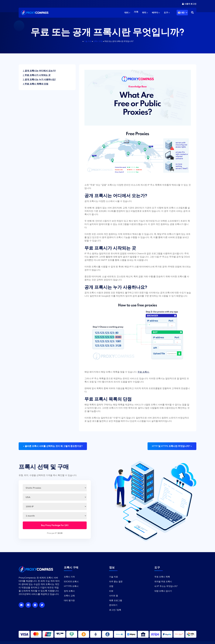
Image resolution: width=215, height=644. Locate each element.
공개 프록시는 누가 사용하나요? (39, 79)
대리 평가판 (69, 600)
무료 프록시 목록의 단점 (36, 84)
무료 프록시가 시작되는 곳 (37, 75)
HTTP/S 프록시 (71, 586)
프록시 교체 (69, 596)
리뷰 (111, 591)
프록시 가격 (69, 577)
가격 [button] (136, 13)
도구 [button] (167, 13)
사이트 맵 (114, 596)
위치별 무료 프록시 (163, 582)
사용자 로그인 (189, 4)
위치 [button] (145, 13)
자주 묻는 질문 (116, 582)
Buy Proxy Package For (55, 525)
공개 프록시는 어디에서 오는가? (39, 71)
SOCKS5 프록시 (71, 582)
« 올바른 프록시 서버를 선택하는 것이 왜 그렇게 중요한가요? (53, 446)
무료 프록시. (143, 372)
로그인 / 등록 (115, 610)
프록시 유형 (98, 41)
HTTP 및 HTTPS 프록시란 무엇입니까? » (172, 446)
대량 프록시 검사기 (163, 591)
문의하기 (113, 605)
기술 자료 (88, 41)
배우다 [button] (156, 13)
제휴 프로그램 (116, 600)
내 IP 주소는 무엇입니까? (166, 586)
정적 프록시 (69, 591)
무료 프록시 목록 (162, 577)
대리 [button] (127, 13)
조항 (111, 586)
